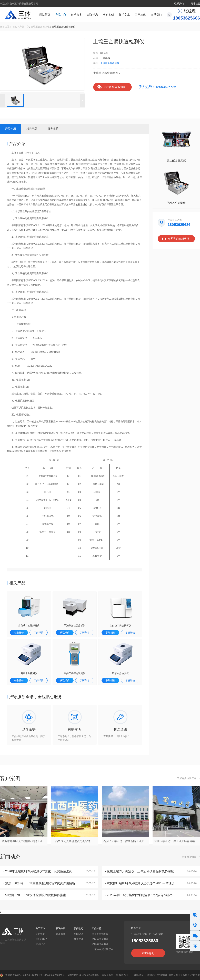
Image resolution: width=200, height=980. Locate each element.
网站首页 (45, 15)
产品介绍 (11, 129)
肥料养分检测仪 (100, 944)
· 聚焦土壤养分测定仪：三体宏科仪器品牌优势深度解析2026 (146, 871)
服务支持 (53, 129)
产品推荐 (97, 928)
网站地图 (195, 4)
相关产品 (32, 129)
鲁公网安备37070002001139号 (22, 975)
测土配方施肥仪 (176, 160)
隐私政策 (139, 975)
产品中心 (61, 15)
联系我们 (179, 4)
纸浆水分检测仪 (120, 673)
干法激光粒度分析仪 (75, 625)
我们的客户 (42, 939)
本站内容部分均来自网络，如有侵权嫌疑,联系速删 (174, 975)
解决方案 (77, 15)
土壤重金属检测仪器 (103, 949)
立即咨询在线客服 (179, 239)
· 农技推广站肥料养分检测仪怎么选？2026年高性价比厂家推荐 (147, 883)
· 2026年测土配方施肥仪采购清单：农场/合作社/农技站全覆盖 (147, 895)
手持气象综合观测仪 (75, 673)
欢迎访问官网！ (20, 4)
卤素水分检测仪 (29, 673)
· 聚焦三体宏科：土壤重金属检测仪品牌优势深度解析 (39, 883)
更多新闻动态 (189, 857)
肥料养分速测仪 (176, 203)
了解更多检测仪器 (187, 778)
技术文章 (124, 15)
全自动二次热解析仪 (29, 625)
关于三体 (140, 15)
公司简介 (40, 934)
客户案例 (108, 15)
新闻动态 (93, 15)
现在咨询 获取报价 (115, 87)
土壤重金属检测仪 (40, 27)
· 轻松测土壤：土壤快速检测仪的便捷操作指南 (35, 895)
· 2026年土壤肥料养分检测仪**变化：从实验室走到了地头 (42, 871)
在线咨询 (148, 953)
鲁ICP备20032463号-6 (52, 975)
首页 (15, 27)
